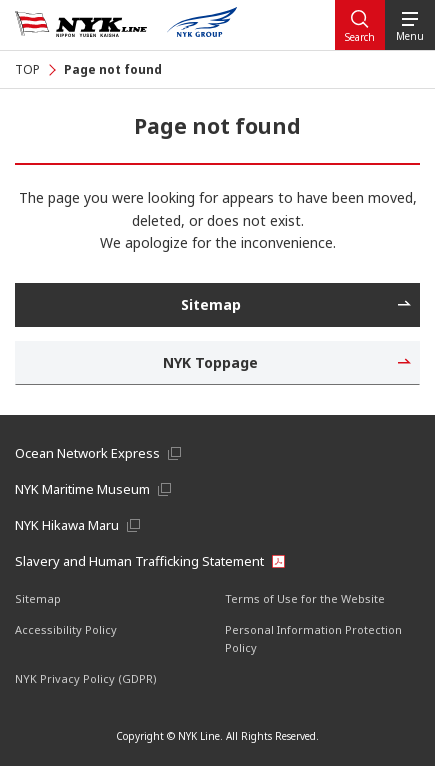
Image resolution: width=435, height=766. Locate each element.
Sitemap (38, 598)
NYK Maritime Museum (82, 489)
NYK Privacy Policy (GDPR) (86, 678)
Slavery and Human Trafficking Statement (139, 561)
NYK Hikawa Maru (67, 525)
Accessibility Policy (66, 629)
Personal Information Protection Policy (313, 638)
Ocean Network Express (87, 453)
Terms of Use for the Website (305, 598)
